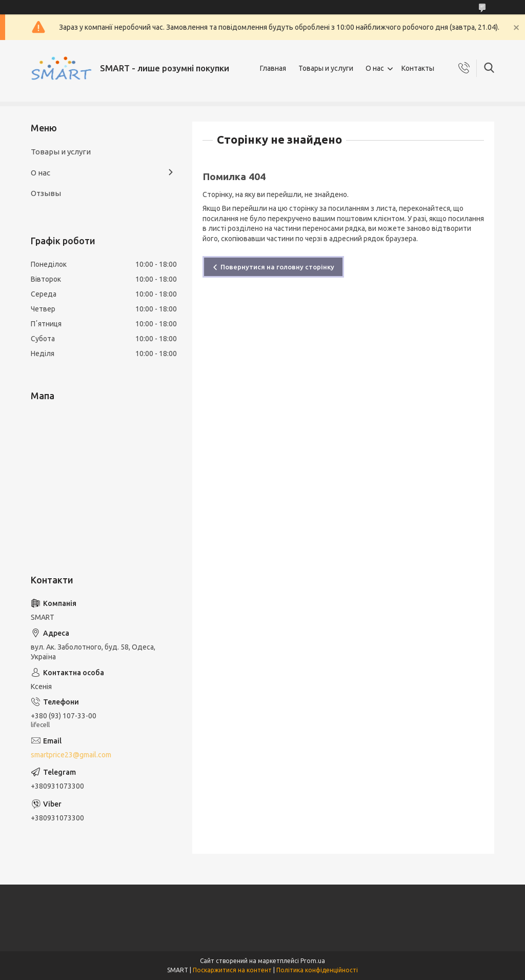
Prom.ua (313, 961)
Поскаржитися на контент (232, 970)
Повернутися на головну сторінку (277, 267)
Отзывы (46, 193)
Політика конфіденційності (317, 970)
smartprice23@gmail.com (71, 755)
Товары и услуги (326, 68)
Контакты (418, 68)
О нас (375, 68)
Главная (273, 68)
